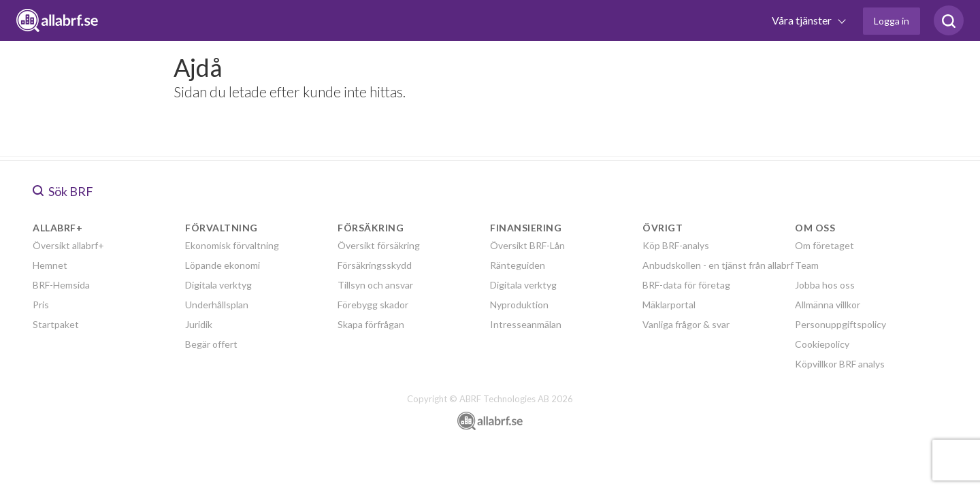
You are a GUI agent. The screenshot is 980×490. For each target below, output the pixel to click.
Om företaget (824, 245)
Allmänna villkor (828, 305)
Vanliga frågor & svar (686, 324)
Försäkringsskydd (375, 265)
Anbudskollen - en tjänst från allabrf (718, 265)
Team (807, 265)
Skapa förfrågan (371, 324)
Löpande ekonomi (223, 265)
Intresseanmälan (526, 324)
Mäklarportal (669, 305)
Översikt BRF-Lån (527, 245)
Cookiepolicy (822, 344)
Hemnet (50, 265)
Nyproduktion (519, 305)
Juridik (199, 324)
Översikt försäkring (379, 245)
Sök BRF (63, 191)
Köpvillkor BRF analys (840, 364)
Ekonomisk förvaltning (232, 245)
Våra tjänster (803, 20)
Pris (41, 305)
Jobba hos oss (825, 285)
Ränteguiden (518, 265)
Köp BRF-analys (676, 245)
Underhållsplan (217, 305)
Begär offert (211, 344)
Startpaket (56, 324)
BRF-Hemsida (61, 285)
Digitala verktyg (218, 285)
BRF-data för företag (686, 285)
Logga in (892, 21)
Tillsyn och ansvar (375, 285)
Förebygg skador (373, 305)
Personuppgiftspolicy (840, 324)
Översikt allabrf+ (68, 245)
